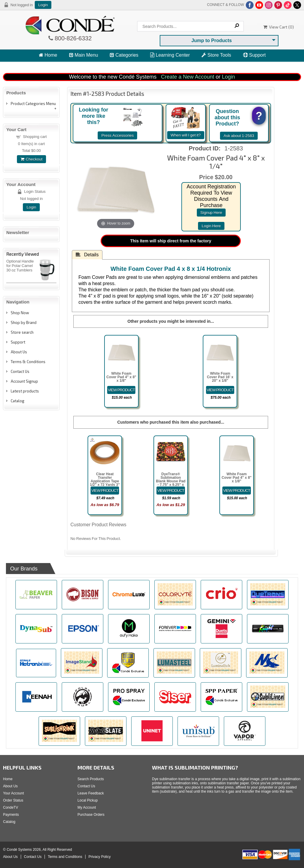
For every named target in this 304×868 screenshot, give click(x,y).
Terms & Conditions (28, 362)
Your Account (13, 793)
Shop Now (20, 313)
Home (48, 55)
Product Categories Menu (33, 104)
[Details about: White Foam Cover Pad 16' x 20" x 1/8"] (220, 390)
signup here (211, 213)
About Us (19, 352)
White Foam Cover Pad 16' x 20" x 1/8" (220, 377)
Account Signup (24, 381)
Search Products (91, 779)
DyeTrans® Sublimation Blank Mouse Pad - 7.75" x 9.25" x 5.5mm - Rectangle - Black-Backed (171, 485)
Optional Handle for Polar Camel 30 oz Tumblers (20, 266)
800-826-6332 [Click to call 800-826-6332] (72, 38)
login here (211, 226)
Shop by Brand (24, 322)
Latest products (25, 391)
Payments (11, 815)
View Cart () (279, 27)
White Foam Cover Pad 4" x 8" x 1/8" (121, 377)
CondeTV (11, 807)
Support (254, 55)
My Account (87, 807)
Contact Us (20, 371)
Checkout (31, 159)
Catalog (18, 401)
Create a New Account (187, 77)
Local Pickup (88, 800)
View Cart (52, 66)
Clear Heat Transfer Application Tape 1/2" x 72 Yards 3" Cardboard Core (105, 481)
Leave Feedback (91, 793)
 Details (87, 255)
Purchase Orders (91, 815)
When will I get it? (186, 135)
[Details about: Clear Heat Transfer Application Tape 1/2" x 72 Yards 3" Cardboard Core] (105, 491)
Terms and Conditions (65, 857)
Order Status (13, 800)
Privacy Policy (100, 857)
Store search (22, 332)
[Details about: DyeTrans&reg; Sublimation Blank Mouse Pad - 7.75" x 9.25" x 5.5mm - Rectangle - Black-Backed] (171, 491)
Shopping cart (35, 137)
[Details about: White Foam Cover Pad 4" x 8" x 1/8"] (121, 390)
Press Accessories (117, 135)
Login (43, 5)
